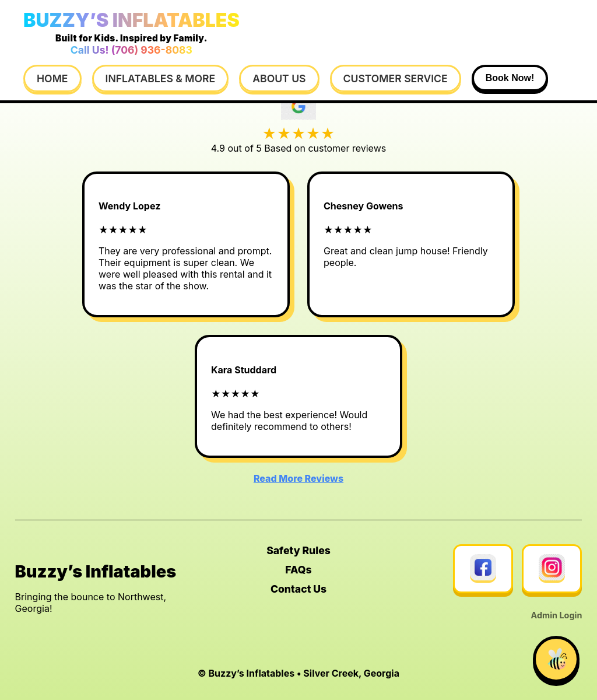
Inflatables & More (161, 78)
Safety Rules (298, 550)
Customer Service (396, 78)
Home (52, 78)
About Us (279, 78)
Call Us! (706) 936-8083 (131, 50)
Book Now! (510, 78)
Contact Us (298, 589)
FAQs (298, 570)
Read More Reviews (298, 478)
